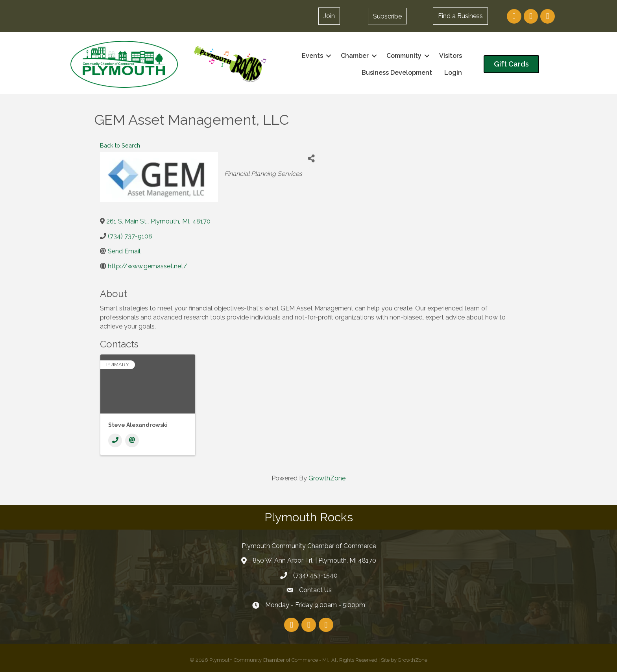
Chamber (355, 56)
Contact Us (315, 590)
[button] (387, 16)
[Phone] (115, 440)
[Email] (132, 440)
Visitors (451, 56)
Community (404, 56)
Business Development (397, 73)
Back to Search (120, 145)
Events (312, 56)
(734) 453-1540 (315, 575)
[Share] (311, 159)
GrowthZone (327, 478)
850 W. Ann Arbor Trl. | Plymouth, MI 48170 (314, 560)
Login (453, 73)
